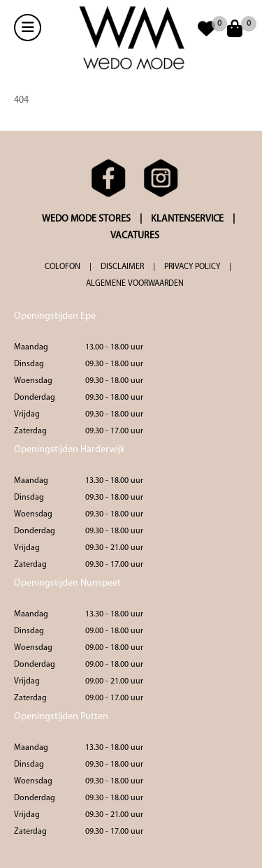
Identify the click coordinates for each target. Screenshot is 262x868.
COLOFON (63, 267)
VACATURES (135, 236)
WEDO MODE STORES (86, 219)
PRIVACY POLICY (192, 267)
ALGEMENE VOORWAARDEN (135, 284)
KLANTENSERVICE (187, 219)
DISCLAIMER (122, 267)
